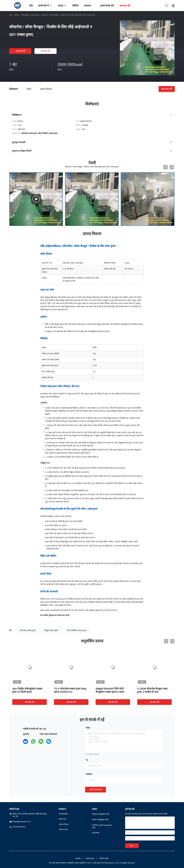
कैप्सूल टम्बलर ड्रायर (51, 630)
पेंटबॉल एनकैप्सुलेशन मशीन (100, 820)
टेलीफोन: (89, 774)
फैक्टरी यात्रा (62, 819)
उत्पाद (17, 15)
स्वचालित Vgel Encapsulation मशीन (102, 826)
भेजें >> (132, 846)
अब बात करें (20, 51)
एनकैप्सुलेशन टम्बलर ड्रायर (30, 15)
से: (87, 760)
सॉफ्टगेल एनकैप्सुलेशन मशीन (101, 814)
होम (11, 15)
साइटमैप (78, 858)
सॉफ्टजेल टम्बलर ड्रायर (28, 630)
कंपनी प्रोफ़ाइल (63, 814)
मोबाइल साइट (90, 858)
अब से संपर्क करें (96, 790)
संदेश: (88, 728)
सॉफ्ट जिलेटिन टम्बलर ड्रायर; (77, 630)
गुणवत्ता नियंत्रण (64, 824)
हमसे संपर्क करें (63, 830)
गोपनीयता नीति (104, 858)
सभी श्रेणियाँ (96, 833)
